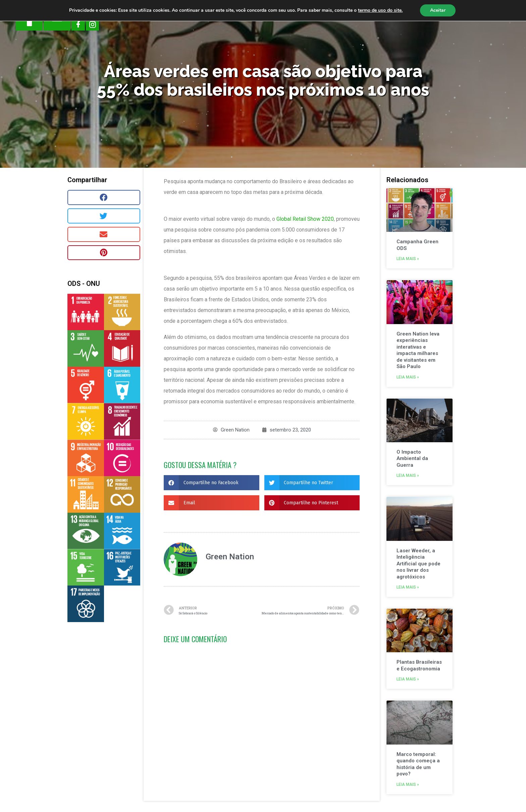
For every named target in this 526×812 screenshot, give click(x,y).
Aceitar (438, 10)
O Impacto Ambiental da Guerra (412, 459)
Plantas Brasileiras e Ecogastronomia (419, 665)
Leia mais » (408, 259)
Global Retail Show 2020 (305, 219)
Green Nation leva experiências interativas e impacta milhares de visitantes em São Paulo (418, 350)
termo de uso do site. (380, 10)
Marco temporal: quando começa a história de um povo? (418, 764)
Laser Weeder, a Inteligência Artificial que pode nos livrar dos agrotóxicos (418, 564)
